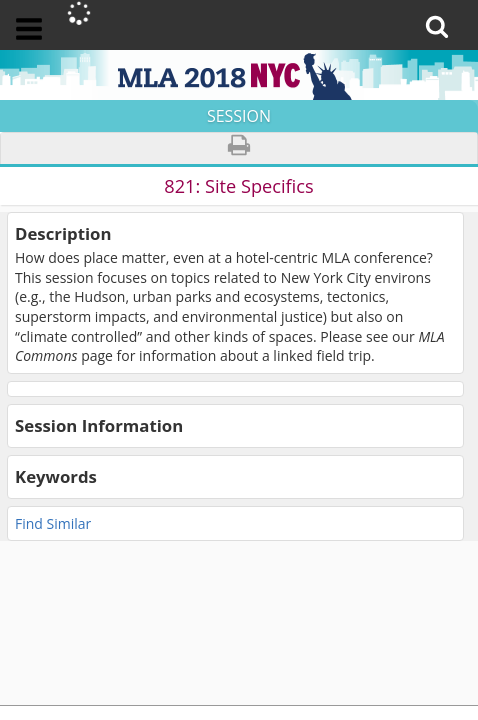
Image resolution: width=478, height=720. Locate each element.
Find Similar (53, 523)
